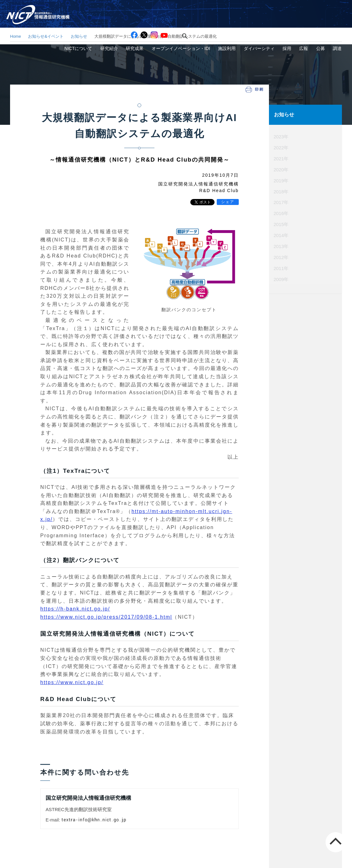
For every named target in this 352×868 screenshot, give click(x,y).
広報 (315, 20)
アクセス (238, 9)
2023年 (281, 136)
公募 (327, 20)
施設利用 (251, 20)
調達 (339, 20)
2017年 (281, 202)
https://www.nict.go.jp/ (72, 682)
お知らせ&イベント (46, 36)
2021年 (281, 158)
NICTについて (121, 20)
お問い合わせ (268, 9)
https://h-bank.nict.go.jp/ (75, 609)
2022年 (281, 147)
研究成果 (168, 20)
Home (16, 36)
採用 (303, 20)
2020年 (281, 169)
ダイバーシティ (279, 20)
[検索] (192, 8)
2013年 (281, 245)
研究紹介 (147, 20)
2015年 (281, 223)
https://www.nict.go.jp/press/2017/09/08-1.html (106, 617)
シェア (228, 202)
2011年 (281, 267)
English (339, 9)
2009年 (281, 278)
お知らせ (79, 36)
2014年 (281, 234)
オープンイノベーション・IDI (210, 20)
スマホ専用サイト (307, 9)
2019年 (281, 180)
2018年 (281, 191)
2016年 (281, 212)
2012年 (281, 256)
